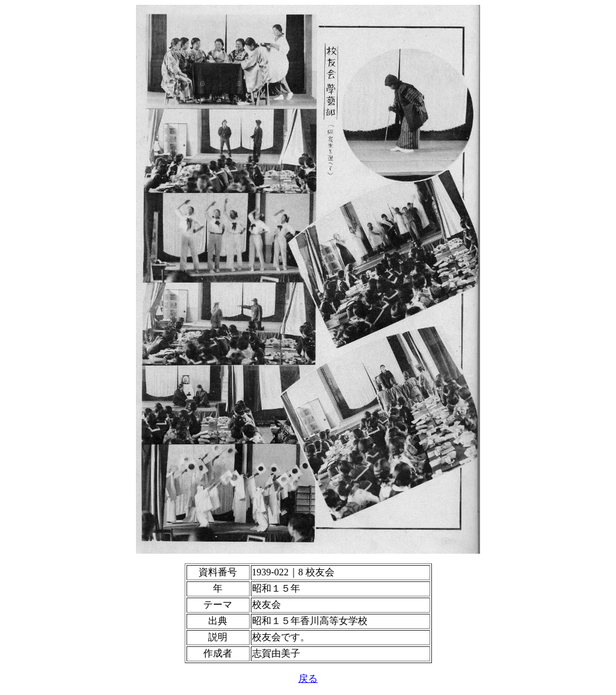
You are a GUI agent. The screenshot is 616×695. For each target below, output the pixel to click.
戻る (308, 678)
